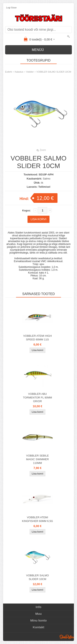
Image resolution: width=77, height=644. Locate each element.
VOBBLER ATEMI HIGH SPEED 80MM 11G (37, 338)
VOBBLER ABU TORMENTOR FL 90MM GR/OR (37, 398)
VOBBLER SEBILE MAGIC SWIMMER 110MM (37, 459)
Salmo (47, 179)
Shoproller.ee (67, 637)
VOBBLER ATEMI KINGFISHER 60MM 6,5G (37, 519)
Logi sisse (11, 8)
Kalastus (19, 72)
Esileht (9, 72)
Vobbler (30, 72)
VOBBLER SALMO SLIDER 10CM (54, 72)
